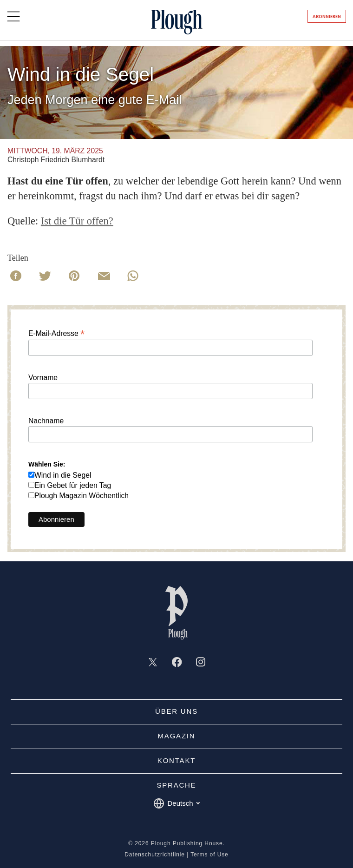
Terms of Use (209, 855)
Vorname (43, 378)
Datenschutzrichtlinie (155, 855)
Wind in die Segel (63, 475)
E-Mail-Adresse (56, 333)
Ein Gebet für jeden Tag (73, 485)
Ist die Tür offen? (77, 221)
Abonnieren (327, 16)
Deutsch (176, 803)
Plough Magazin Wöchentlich (82, 496)
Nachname (46, 421)
